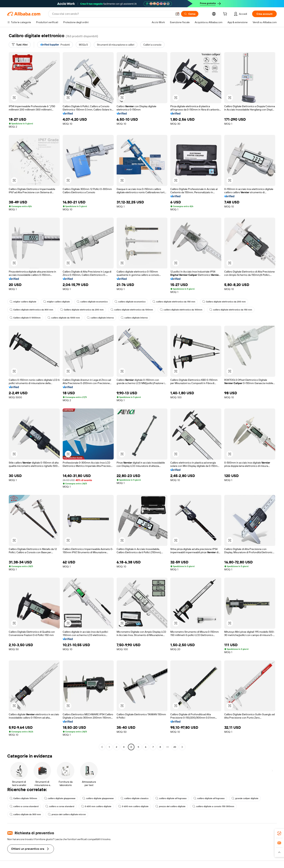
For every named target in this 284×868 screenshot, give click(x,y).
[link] (279, 833)
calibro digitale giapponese (60, 798)
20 (175, 747)
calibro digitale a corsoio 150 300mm (213, 806)
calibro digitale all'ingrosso (171, 798)
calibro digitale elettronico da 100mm (132, 310)
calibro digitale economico (92, 302)
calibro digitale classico (135, 798)
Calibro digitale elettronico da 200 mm (224, 302)
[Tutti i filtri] (20, 45)
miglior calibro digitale (23, 302)
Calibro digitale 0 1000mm (25, 318)
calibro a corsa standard (24, 806)
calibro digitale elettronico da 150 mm (174, 302)
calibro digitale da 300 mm (25, 814)
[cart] (226, 14)
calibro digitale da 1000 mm (64, 318)
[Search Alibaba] (112, 14)
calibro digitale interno (100, 318)
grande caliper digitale (245, 798)
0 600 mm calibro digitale (96, 806)
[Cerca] (190, 14)
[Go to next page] (182, 747)
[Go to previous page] (102, 747)
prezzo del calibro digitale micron (67, 814)
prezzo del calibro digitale (170, 806)
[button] (177, 14)
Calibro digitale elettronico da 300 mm (31, 310)
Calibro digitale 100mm (23, 798)
